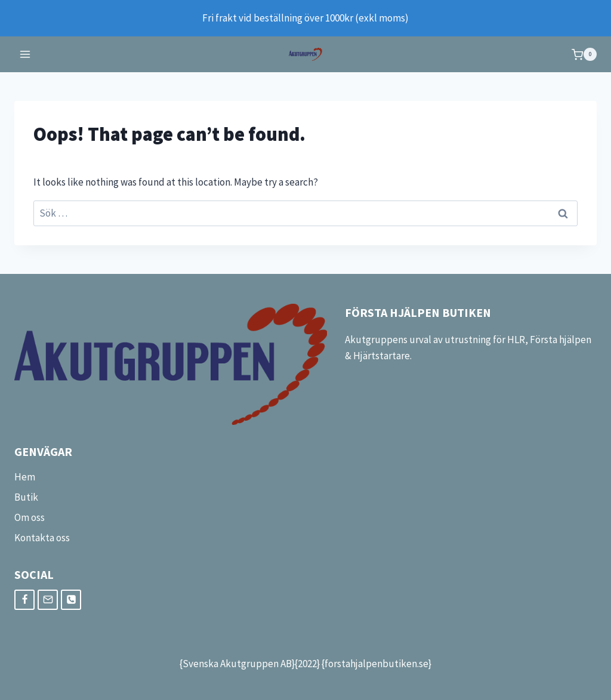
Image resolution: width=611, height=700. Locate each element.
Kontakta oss (42, 538)
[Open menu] (25, 55)
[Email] (48, 600)
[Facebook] (24, 600)
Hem (25, 477)
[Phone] (71, 600)
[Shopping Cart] (584, 54)
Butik (26, 497)
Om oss (30, 517)
